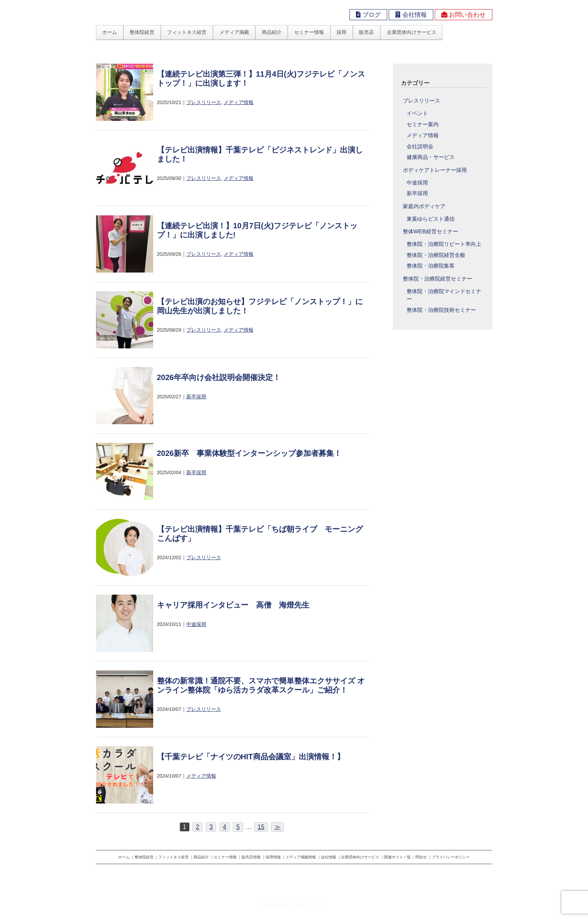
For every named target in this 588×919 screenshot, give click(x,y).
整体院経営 (142, 32)
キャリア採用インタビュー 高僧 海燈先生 (233, 605)
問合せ (421, 857)
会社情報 (411, 15)
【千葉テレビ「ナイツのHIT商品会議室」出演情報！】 (251, 757)
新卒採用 (196, 397)
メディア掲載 (234, 32)
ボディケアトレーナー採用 (435, 170)
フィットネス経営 (187, 32)
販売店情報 (251, 857)
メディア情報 (239, 102)
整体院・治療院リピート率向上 (444, 244)
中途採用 (196, 624)
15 (261, 827)
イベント (417, 113)
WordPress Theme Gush (294, 905)
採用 (341, 32)
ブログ (368, 15)
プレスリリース (204, 102)
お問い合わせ (463, 15)
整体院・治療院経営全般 (436, 255)
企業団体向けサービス (412, 32)
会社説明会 (420, 147)
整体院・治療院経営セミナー (437, 279)
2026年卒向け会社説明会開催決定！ (219, 377)
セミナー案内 (423, 124)
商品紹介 (272, 32)
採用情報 (273, 857)
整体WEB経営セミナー (430, 231)
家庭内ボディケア (424, 206)
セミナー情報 (309, 32)
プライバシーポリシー (451, 857)
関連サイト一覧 (397, 857)
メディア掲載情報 (301, 857)
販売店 (366, 32)
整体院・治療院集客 (431, 266)
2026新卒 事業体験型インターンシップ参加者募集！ (249, 453)
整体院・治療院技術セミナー (441, 310)
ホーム (110, 32)
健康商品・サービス (431, 157)
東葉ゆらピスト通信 (431, 219)
